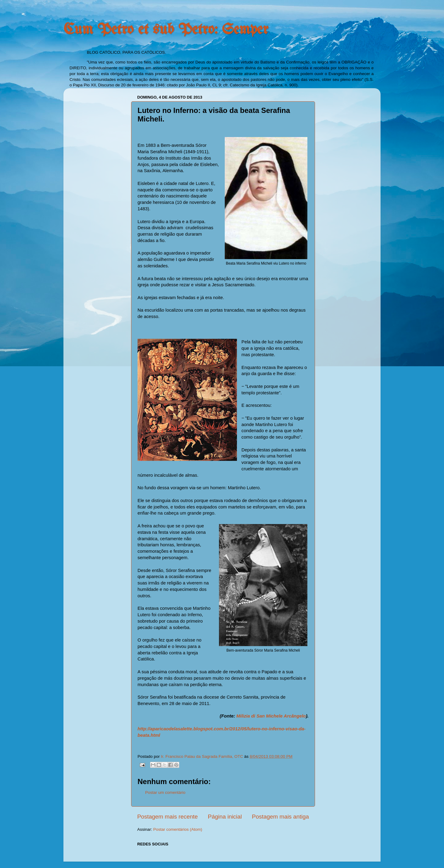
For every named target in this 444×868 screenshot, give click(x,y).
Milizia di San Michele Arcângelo (271, 716)
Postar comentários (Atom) (178, 829)
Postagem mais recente (167, 817)
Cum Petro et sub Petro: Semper (166, 30)
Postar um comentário (165, 792)
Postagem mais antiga (280, 817)
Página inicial (225, 817)
